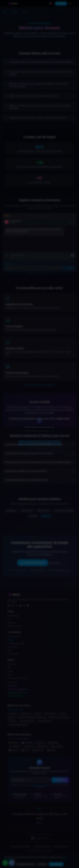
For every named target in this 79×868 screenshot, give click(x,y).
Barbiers (12, 717)
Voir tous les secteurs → (16, 709)
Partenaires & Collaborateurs (19, 689)
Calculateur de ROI (14, 626)
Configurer (42, 864)
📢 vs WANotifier (43, 746)
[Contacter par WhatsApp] (5, 863)
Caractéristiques (13, 616)
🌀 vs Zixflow (40, 743)
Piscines (63, 714)
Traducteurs (13, 721)
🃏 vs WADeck (14, 750)
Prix (9, 619)
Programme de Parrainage (17, 693)
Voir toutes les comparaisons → (19, 739)
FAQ (9, 668)
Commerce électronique (16, 643)
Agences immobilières (27, 721)
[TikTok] (24, 606)
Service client (12, 647)
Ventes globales (13, 654)
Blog (9, 675)
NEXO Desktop (13, 686)
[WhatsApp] (28, 606)
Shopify (11, 640)
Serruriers (38, 714)
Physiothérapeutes (51, 714)
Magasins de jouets (45, 721)
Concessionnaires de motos (18, 725)
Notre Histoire (12, 682)
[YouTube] (20, 606)
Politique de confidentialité (40, 785)
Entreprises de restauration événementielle (32, 717)
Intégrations (12, 623)
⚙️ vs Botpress (53, 743)
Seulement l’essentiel (26, 864)
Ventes (10, 650)
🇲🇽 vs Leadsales (57, 746)
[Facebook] (9, 606)
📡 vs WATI (25, 750)
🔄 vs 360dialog (27, 743)
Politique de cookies (61, 847)
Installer (61, 3)
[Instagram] (13, 606)
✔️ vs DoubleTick (15, 746)
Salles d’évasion (26, 714)
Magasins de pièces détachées (59, 717)
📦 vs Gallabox (14, 743)
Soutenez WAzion (15, 696)
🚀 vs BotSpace (29, 746)
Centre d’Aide (12, 664)
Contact (10, 671)
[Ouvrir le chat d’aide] (12, 863)
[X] (16, 606)
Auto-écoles (13, 714)
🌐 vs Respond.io (38, 750)
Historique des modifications (18, 678)
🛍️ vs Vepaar (51, 750)
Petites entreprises (14, 636)
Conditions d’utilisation (42, 847)
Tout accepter (56, 864)
